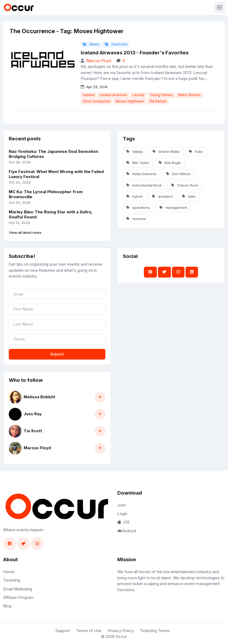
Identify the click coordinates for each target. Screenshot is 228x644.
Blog (7, 606)
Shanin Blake (166, 152)
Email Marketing (18, 589)
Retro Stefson (190, 95)
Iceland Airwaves (113, 95)
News (91, 44)
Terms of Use (89, 631)
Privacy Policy (121, 631)
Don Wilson (178, 174)
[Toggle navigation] (220, 7)
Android (127, 531)
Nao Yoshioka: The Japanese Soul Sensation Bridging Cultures (53, 154)
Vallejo (135, 152)
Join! (122, 505)
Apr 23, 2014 (94, 87)
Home (9, 572)
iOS (123, 522)
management (173, 208)
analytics (162, 196)
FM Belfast (158, 101)
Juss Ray (33, 414)
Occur (121, 636)
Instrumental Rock (144, 185)
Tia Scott (33, 431)
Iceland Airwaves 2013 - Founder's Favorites (135, 53)
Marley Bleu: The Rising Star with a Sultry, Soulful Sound (51, 214)
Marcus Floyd (99, 61)
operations (138, 208)
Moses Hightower (130, 101)
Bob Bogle (170, 163)
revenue (136, 219)
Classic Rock (185, 185)
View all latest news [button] (25, 232)
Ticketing (12, 580)
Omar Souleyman (96, 101)
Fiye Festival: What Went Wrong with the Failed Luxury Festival (56, 174)
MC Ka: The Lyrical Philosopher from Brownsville (46, 194)
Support (63, 631)
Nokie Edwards (141, 174)
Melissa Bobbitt (39, 397)
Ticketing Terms (155, 631)
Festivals (116, 44)
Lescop (138, 95)
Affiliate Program (18, 597)
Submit (57, 354)
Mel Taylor (138, 163)
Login (122, 514)
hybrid (134, 196)
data (189, 196)
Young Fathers (162, 95)
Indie (196, 152)
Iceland (89, 95)
